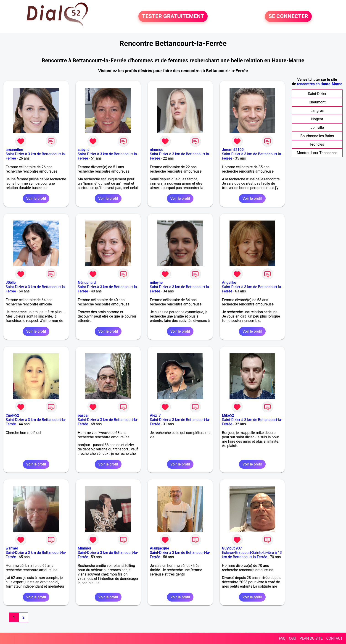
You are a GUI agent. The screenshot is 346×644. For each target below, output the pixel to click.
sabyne (84, 150)
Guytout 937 (232, 548)
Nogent (317, 119)
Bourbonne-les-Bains (317, 136)
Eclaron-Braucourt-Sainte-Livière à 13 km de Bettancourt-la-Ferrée (252, 555)
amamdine (14, 150)
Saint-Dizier (317, 94)
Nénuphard (87, 283)
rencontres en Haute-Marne (320, 84)
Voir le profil (36, 198)
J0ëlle (11, 283)
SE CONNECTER (288, 16)
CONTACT (334, 638)
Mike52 (228, 415)
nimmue (156, 150)
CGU (293, 638)
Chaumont (317, 102)
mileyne (156, 283)
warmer (12, 548)
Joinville (317, 127)
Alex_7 (155, 415)
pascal (83, 415)
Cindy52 (12, 415)
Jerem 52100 (233, 150)
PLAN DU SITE (311, 638)
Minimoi (85, 548)
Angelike (229, 283)
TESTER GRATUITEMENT (173, 16)
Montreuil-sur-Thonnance (317, 153)
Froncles (317, 144)
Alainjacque (159, 548)
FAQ (282, 638)
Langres (317, 111)
